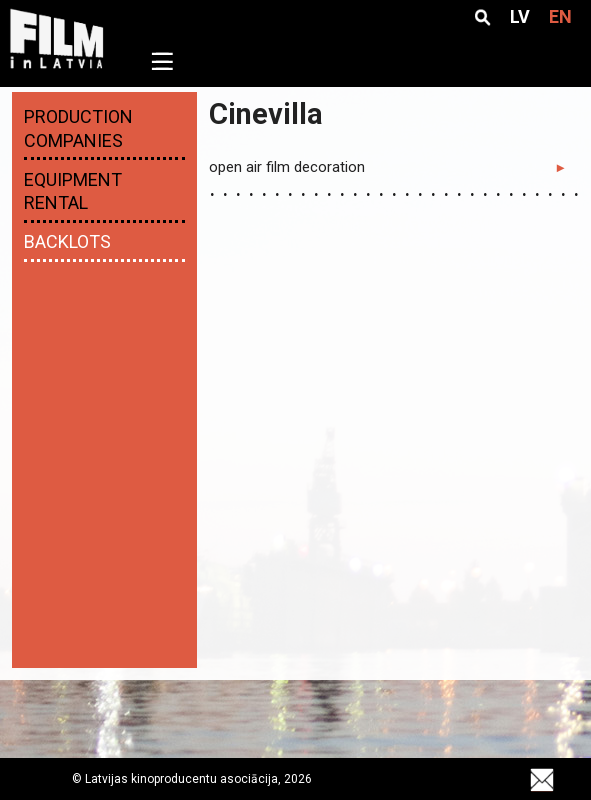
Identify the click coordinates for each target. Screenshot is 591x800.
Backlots (67, 241)
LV (520, 17)
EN (560, 17)
